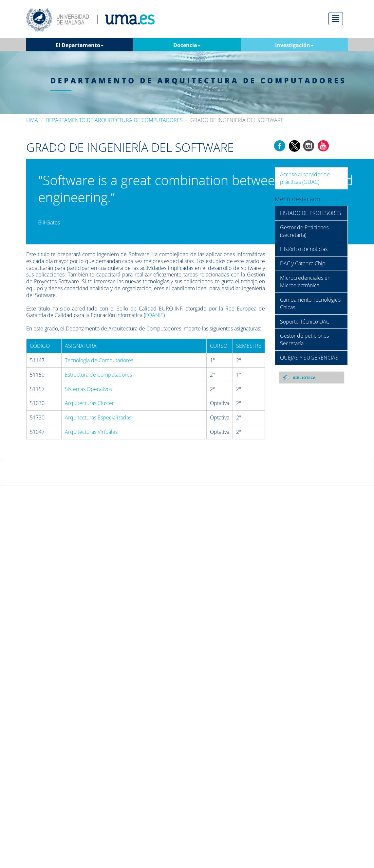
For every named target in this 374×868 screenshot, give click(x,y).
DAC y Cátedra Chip (303, 263)
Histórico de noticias (304, 249)
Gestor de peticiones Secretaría (304, 339)
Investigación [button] (294, 45)
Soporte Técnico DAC (305, 322)
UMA (32, 120)
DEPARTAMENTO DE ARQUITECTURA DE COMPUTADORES (114, 120)
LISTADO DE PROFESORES (311, 213)
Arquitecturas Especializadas (98, 417)
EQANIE (154, 315)
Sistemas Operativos (88, 389)
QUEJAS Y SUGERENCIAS (309, 358)
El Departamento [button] (80, 45)
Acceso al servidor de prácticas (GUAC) (305, 178)
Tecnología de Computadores (99, 360)
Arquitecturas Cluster (89, 403)
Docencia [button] (187, 45)
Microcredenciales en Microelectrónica (305, 282)
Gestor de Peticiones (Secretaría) (304, 231)
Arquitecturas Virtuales (91, 432)
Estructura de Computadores (98, 375)
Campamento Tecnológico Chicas (310, 303)
